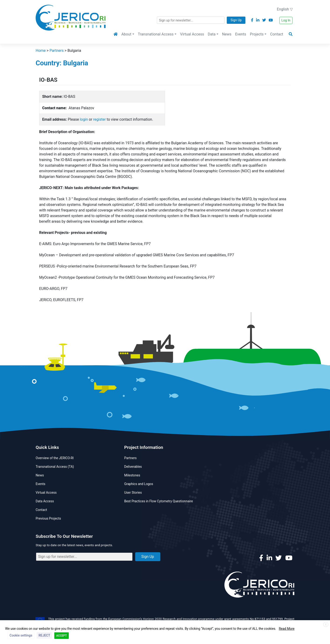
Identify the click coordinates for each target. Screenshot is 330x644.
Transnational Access (156, 34)
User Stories (133, 493)
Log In (286, 20)
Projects (257, 34)
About (126, 34)
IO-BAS (48, 80)
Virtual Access (192, 34)
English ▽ (285, 9)
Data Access (45, 501)
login (84, 119)
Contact (277, 34)
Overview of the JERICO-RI (55, 458)
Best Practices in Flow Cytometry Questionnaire (159, 501)
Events (241, 34)
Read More (287, 629)
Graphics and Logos (139, 484)
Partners (130, 458)
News (227, 34)
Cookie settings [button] (21, 635)
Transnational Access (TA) (55, 467)
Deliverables (133, 467)
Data (212, 34)
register (100, 119)
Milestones (132, 475)
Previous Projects (48, 518)
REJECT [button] (44, 635)
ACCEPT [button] (61, 636)
